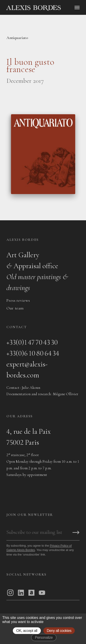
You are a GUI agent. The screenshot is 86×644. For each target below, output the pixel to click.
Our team (15, 308)
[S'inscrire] (76, 533)
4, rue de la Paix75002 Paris (29, 437)
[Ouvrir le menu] (77, 8)
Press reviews (18, 300)
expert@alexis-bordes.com (27, 370)
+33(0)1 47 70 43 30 (32, 342)
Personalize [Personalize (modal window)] (44, 638)
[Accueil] (45, 8)
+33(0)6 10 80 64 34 (33, 353)
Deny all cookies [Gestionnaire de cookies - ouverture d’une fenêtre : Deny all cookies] (59, 631)
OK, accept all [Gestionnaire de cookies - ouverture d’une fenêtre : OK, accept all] (27, 631)
